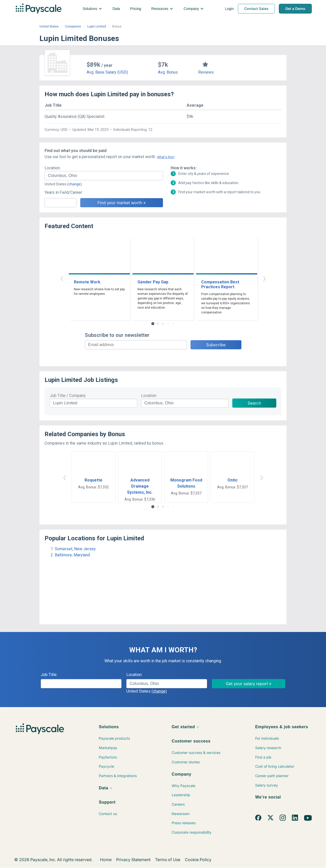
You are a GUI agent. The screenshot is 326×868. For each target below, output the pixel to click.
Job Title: (49, 675)
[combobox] (104, 176)
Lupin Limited (97, 26)
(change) (74, 184)
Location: (53, 168)
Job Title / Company (68, 396)
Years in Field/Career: (64, 192)
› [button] (264, 278)
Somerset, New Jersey (75, 549)
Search (254, 403)
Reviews (206, 72)
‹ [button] (62, 278)
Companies (73, 26)
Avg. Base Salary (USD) (107, 72)
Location (149, 396)
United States (49, 26)
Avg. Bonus (168, 72)
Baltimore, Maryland (72, 555)
